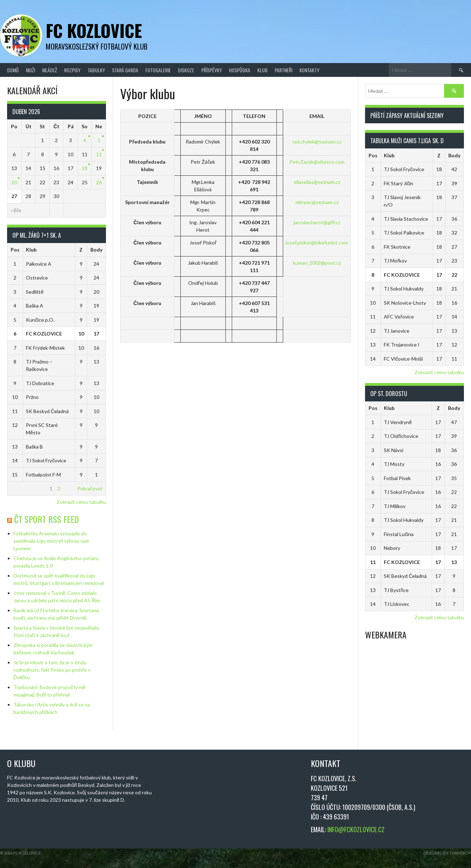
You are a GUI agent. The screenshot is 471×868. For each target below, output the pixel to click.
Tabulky (96, 70)
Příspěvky (212, 70)
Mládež (50, 70)
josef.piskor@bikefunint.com (317, 243)
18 (85, 168)
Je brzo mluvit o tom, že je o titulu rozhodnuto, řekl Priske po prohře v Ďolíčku (52, 670)
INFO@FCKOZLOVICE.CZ (356, 829)
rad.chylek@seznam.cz (317, 142)
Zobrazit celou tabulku (81, 502)
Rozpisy (72, 70)
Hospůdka (240, 70)
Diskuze (186, 70)
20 (14, 182)
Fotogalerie (158, 70)
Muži (30, 70)
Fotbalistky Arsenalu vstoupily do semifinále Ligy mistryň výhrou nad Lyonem (51, 541)
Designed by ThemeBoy (447, 853)
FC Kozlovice (94, 30)
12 (99, 154)
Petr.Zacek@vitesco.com (317, 162)
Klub (262, 70)
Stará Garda (125, 70)
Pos (15, 250)
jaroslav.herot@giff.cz (317, 222)
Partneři (284, 70)
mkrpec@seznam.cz (317, 202)
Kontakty (309, 70)
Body (96, 250)
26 (99, 182)
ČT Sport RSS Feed (46, 519)
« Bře (16, 210)
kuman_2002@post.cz (317, 263)
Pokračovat (90, 488)
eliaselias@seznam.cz (317, 182)
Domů (13, 70)
